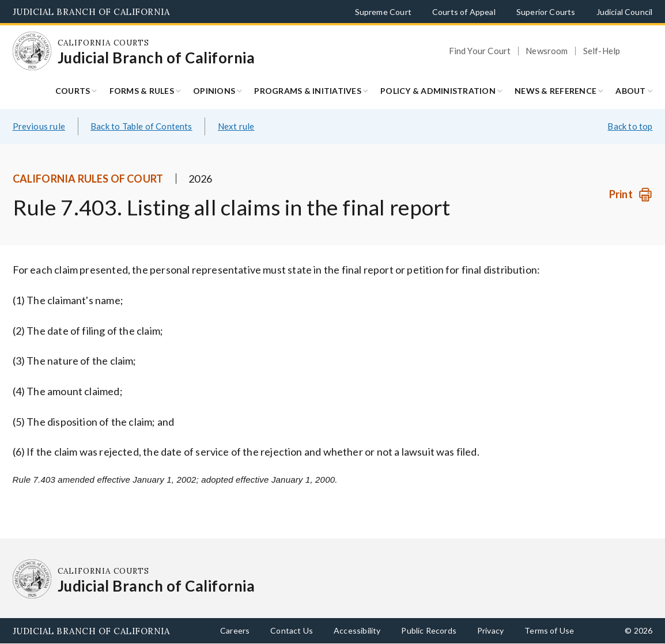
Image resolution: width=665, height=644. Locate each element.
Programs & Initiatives (308, 91)
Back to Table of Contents (141, 126)
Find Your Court (480, 51)
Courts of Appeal (464, 12)
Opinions (214, 91)
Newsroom (547, 51)
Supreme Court (383, 12)
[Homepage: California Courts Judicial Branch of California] (32, 51)
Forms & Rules (142, 91)
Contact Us (292, 630)
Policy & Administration (438, 91)
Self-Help (602, 51)
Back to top (630, 126)
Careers (235, 630)
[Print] (631, 194)
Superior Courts (546, 12)
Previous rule (39, 126)
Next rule (236, 126)
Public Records (429, 630)
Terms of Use (549, 630)
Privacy (490, 630)
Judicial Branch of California (91, 12)
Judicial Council (625, 12)
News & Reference (556, 91)
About (630, 91)
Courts (73, 91)
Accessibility (357, 630)
